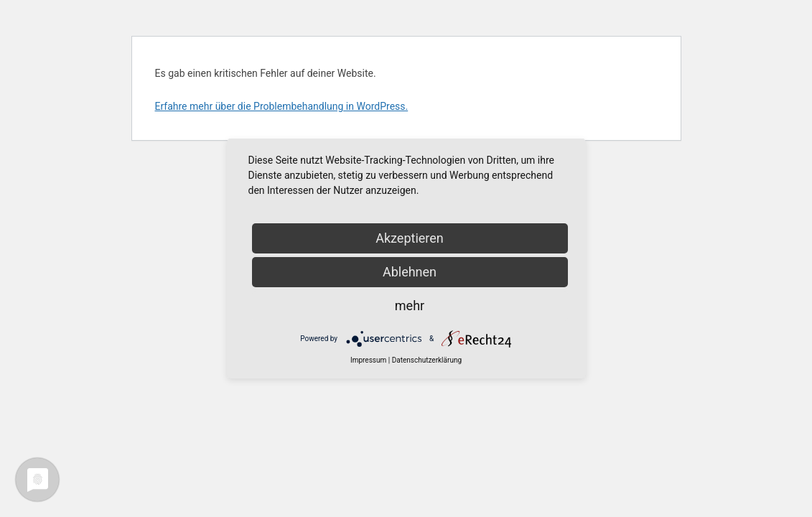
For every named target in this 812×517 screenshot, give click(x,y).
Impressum (368, 360)
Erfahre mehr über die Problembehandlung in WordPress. (282, 106)
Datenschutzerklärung (427, 360)
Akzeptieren (410, 238)
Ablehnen (410, 272)
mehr (410, 306)
